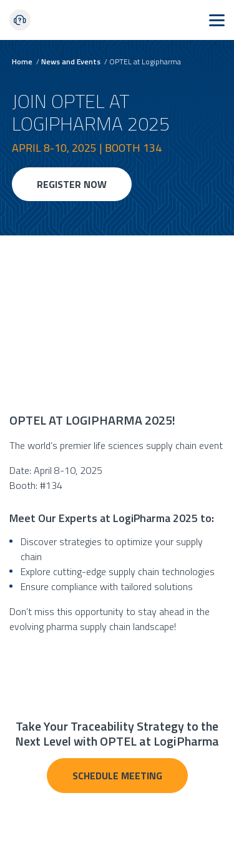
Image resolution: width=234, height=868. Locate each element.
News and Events (71, 62)
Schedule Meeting (117, 776)
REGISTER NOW (72, 184)
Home (22, 62)
